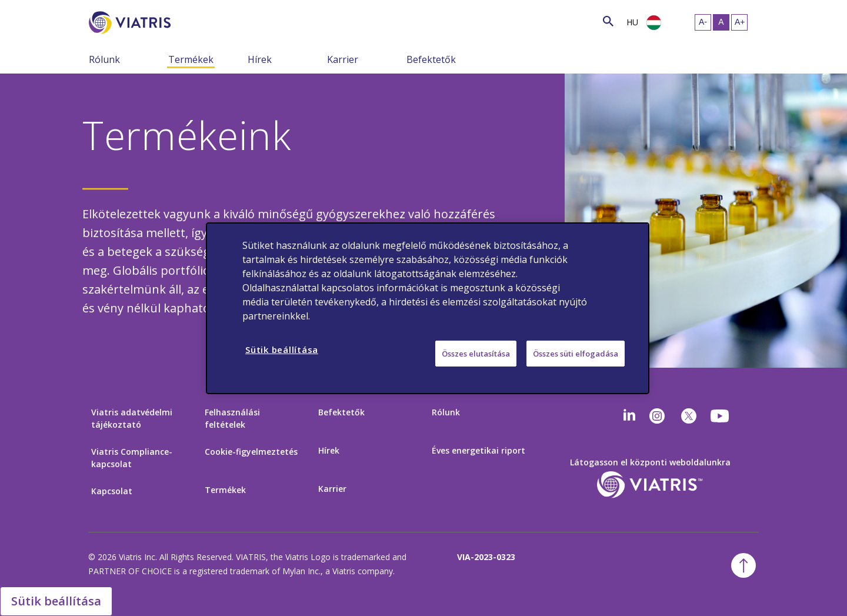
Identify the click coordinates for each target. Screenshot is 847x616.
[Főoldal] (132, 23)
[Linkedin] (629, 416)
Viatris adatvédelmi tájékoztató (132, 418)
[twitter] (689, 416)
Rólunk (104, 59)
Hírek (260, 59)
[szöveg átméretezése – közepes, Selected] (721, 22)
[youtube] (721, 416)
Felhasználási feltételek (232, 418)
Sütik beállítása (56, 601)
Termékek (191, 59)
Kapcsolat (112, 491)
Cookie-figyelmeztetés (251, 452)
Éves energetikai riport (478, 450)
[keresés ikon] (608, 21)
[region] (428, 308)
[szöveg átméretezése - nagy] (739, 22)
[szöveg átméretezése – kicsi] (703, 22)
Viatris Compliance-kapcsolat (132, 458)
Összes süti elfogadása (576, 353)
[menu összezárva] (159, 59)
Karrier (343, 59)
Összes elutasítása (476, 353)
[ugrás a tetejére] (743, 565)
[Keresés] (192, 21)
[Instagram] (657, 416)
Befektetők (431, 59)
